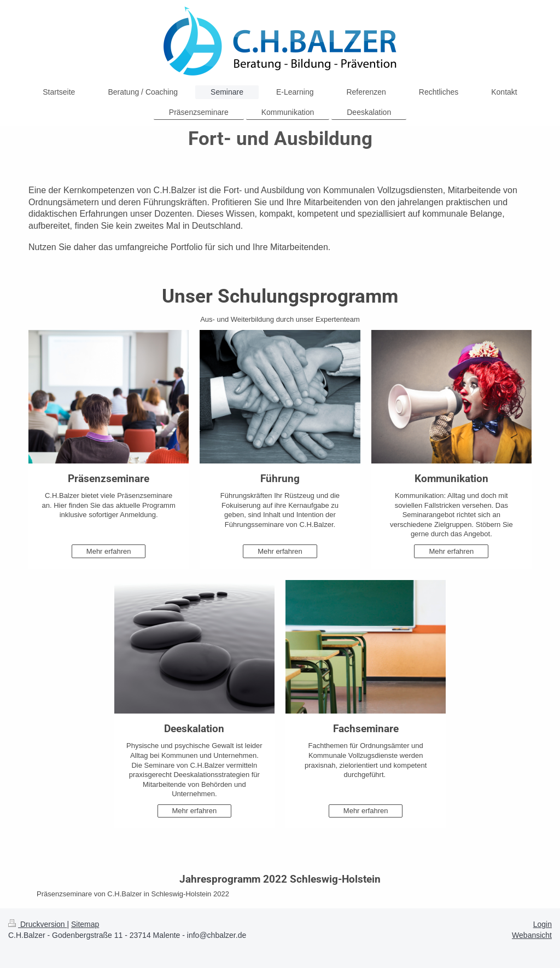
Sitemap (85, 924)
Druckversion (37, 924)
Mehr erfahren (109, 551)
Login (542, 924)
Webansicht (532, 935)
